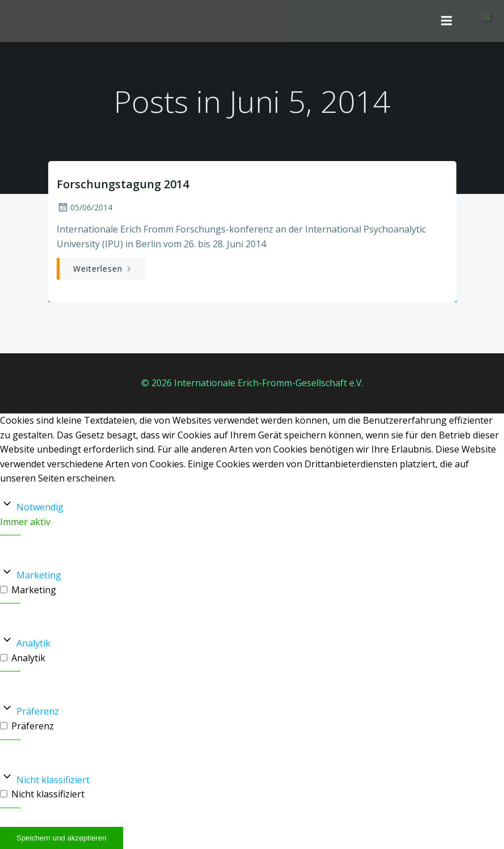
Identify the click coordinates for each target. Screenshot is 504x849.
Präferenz (38, 711)
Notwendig (40, 507)
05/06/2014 (84, 207)
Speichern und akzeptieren (62, 838)
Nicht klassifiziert (53, 780)
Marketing (39, 575)
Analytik (33, 643)
